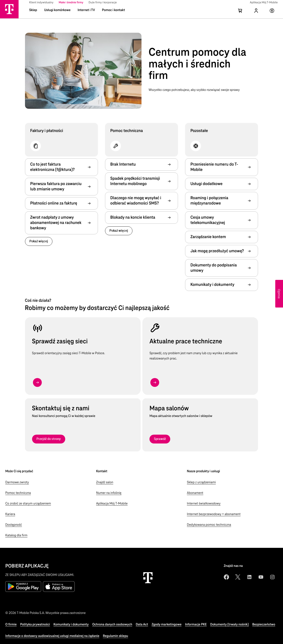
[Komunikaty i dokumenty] (71, 625)
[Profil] (256, 13)
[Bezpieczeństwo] (264, 625)
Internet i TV (86, 10)
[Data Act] (142, 625)
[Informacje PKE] (196, 625)
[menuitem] (41, 3)
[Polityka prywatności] (35, 625)
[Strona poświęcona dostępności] (272, 13)
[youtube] (261, 577)
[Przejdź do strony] (49, 439)
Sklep (33, 10)
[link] (39, 241)
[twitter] (238, 577)
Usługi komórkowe (57, 10)
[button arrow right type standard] (37, 382)
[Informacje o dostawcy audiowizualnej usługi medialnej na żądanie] (52, 636)
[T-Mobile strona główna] (148, 578)
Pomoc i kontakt (113, 10)
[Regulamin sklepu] (115, 636)
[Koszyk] (241, 13)
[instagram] (272, 577)
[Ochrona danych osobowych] (112, 625)
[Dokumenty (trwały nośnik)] (229, 625)
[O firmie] (11, 625)
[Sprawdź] (160, 439)
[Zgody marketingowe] (167, 625)
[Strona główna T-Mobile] (9, 9)
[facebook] (226, 577)
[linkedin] (249, 577)
